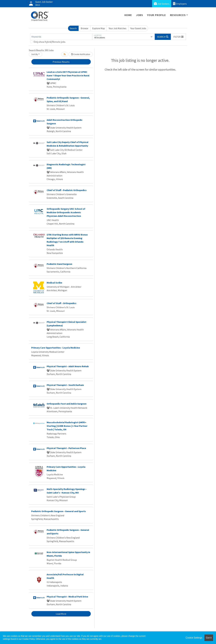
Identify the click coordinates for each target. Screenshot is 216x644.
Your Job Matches (117, 28)
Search (73, 28)
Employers (180, 4)
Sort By (35, 54)
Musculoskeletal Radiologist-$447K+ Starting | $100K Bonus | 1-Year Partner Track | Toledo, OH (67, 426)
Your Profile (156, 15)
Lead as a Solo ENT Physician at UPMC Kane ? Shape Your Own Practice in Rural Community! (68, 75)
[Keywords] (61, 37)
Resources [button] (178, 15)
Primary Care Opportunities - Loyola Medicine (56, 348)
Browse (84, 28)
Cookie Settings (194, 638)
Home (128, 15)
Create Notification (81, 54)
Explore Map (99, 28)
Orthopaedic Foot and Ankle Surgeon (67, 404)
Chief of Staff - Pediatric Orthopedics (67, 190)
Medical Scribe (54, 283)
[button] (178, 37)
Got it (209, 638)
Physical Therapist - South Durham (65, 385)
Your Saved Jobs (138, 28)
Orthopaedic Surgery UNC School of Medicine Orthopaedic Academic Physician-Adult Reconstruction (66, 212)
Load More (61, 614)
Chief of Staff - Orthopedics (62, 303)
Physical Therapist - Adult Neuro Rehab (68, 366)
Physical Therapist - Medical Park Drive (67, 597)
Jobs (140, 15)
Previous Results (61, 62)
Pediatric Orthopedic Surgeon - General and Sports (59, 511)
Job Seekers (162, 4)
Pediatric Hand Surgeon (59, 264)
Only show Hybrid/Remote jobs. (50, 42)
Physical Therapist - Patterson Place (66, 448)
